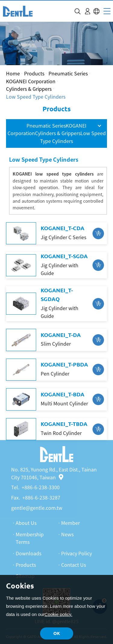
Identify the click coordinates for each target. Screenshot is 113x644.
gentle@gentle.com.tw (37, 508)
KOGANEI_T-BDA (63, 394)
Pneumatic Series (68, 73)
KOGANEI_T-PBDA (64, 364)
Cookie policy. (58, 614)
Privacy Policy (77, 553)
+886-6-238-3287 (41, 497)
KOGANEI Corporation (31, 81)
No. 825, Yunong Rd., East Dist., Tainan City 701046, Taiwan (54, 473)
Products (34, 73)
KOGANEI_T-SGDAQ (57, 295)
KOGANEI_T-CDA (63, 228)
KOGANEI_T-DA (61, 335)
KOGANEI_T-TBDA (64, 424)
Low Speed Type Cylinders (36, 97)
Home (13, 73)
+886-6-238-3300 (41, 487)
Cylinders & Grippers (29, 89)
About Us (26, 523)
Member (71, 523)
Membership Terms (30, 538)
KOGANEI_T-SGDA (64, 256)
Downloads (28, 553)
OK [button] (57, 633)
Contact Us (74, 565)
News (67, 534)
